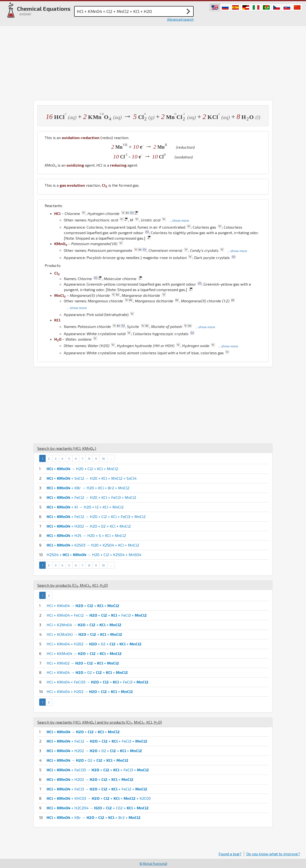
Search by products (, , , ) (73, 585)
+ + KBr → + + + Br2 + (94, 817)
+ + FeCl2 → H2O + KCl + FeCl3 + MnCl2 (91, 497)
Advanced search (180, 19)
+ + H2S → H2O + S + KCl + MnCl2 (86, 535)
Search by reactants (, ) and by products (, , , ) (100, 722)
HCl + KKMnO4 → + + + (84, 653)
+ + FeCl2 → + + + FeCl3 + (97, 741)
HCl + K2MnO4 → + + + (84, 625)
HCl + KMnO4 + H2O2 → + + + (90, 691)
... (111, 458)
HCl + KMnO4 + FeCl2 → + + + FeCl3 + (97, 615)
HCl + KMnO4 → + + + (83, 606)
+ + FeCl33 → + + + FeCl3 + (98, 770)
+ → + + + (83, 732)
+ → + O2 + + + (87, 760)
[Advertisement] (153, 62)
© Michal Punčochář (153, 864)
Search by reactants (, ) (67, 448)
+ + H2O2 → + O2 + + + (94, 751)
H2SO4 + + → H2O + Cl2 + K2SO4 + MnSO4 (94, 555)
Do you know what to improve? (273, 854)
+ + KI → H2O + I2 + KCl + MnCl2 (85, 507)
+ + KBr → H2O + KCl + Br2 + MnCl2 (88, 488)
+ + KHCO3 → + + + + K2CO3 (99, 798)
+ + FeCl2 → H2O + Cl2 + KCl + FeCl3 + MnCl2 (96, 516)
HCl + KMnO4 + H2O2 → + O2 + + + (94, 644)
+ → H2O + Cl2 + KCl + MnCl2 (82, 469)
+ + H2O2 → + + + (90, 779)
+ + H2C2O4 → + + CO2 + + (98, 808)
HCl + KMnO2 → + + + (83, 663)
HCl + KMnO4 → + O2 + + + (87, 672)
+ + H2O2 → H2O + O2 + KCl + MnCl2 (89, 526)
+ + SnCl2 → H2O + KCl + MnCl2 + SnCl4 (92, 478)
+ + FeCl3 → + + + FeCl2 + (97, 789)
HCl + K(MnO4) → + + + (84, 634)
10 (103, 458)
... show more (179, 220)
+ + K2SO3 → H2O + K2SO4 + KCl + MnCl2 (93, 545)
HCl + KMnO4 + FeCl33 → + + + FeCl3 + (98, 682)
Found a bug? (230, 854)
